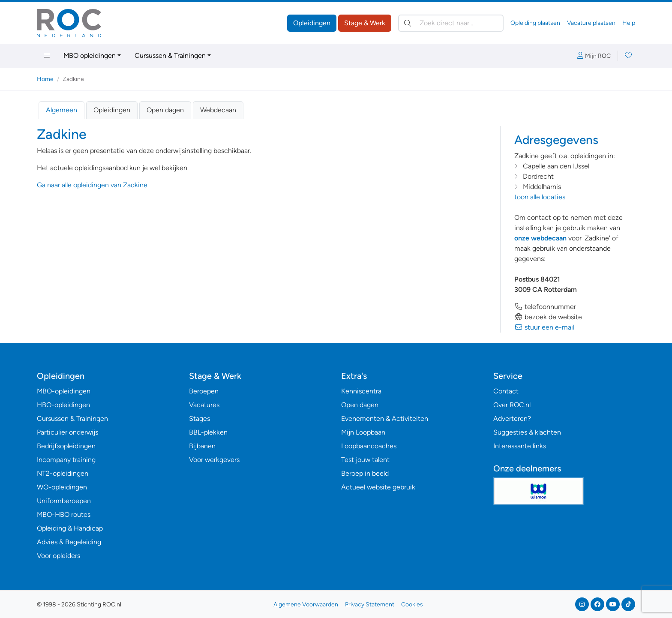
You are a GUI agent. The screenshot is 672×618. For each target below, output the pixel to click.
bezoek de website (548, 317)
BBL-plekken (208, 432)
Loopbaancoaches (369, 446)
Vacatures (204, 405)
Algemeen (61, 110)
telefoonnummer (545, 307)
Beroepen (204, 391)
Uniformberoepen (64, 501)
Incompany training (66, 460)
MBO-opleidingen (64, 391)
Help (629, 23)
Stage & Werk (365, 23)
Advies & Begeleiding (69, 542)
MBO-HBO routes (64, 514)
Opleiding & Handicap (70, 528)
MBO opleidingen (90, 55)
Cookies (412, 604)
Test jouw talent (365, 460)
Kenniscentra (361, 391)
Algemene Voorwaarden (306, 604)
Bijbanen (202, 446)
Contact (506, 391)
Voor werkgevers (214, 460)
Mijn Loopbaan (363, 432)
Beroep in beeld (365, 473)
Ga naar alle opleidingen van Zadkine (92, 185)
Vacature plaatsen (591, 23)
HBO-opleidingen (63, 405)
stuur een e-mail (544, 327)
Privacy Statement (370, 604)
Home (45, 79)
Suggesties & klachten (527, 432)
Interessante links (520, 446)
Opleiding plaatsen (535, 23)
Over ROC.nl (512, 405)
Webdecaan (218, 110)
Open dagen (165, 110)
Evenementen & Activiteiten (385, 418)
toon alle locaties (540, 197)
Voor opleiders (58, 556)
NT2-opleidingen (63, 473)
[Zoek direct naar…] (451, 23)
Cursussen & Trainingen (170, 55)
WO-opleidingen (62, 487)
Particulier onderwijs (67, 432)
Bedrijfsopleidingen (66, 446)
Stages (199, 418)
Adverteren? (512, 418)
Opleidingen (312, 23)
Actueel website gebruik (378, 487)
